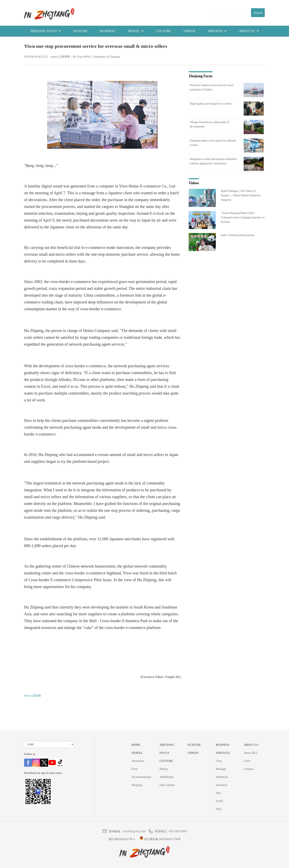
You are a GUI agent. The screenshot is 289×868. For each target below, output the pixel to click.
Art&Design (166, 777)
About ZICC (251, 753)
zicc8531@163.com (134, 831)
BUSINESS (108, 31)
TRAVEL (136, 31)
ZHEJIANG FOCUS (46, 31)
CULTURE (164, 31)
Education (221, 785)
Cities (247, 761)
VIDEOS (189, 31)
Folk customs (167, 785)
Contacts (249, 769)
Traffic (220, 801)
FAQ (218, 809)
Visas (219, 761)
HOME (136, 745)
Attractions (138, 761)
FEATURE (80, 31)
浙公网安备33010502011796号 (160, 839)
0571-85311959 (178, 831)
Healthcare (222, 777)
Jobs (218, 793)
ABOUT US (249, 31)
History (164, 769)
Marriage (221, 769)
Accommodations (141, 777)
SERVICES (217, 31)
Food (134, 769)
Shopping (137, 785)
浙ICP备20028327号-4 (122, 839)
